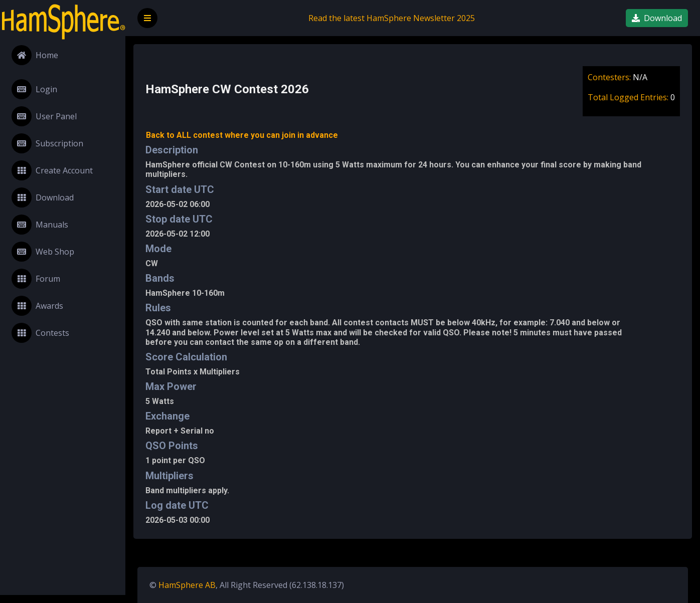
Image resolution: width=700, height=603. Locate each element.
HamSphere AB (187, 585)
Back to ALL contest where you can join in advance (242, 135)
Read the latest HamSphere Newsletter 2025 (392, 18)
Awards (37, 306)
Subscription (47, 143)
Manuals (40, 225)
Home (35, 55)
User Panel (44, 116)
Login (34, 89)
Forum (36, 279)
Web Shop (43, 252)
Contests (40, 333)
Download (43, 197)
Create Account (52, 170)
